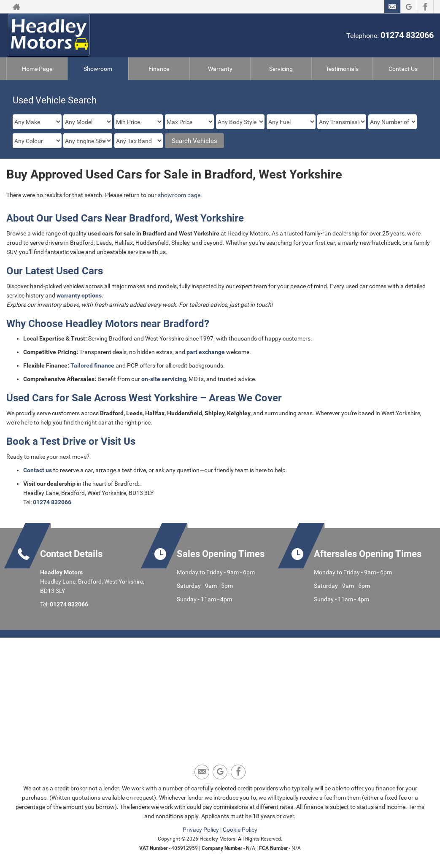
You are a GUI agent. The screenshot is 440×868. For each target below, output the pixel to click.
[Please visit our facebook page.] (425, 7)
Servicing (281, 69)
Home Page (37, 69)
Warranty (220, 69)
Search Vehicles (194, 141)
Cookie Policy (240, 830)
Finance (159, 69)
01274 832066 (407, 35)
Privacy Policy (201, 830)
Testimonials (342, 69)
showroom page (179, 195)
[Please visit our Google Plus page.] (409, 7)
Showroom (98, 69)
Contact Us (403, 69)
